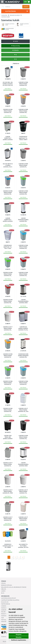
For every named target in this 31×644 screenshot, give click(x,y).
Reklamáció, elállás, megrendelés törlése (14, 587)
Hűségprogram (6, 610)
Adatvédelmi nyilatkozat (9, 598)
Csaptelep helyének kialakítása (10, 600)
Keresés (26, 7)
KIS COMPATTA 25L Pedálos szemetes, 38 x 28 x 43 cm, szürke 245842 (23, 547)
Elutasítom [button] (19, 637)
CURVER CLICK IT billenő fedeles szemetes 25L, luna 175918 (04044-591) (23, 411)
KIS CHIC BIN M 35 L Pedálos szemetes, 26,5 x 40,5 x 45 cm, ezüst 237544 (8, 167)
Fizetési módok (6, 604)
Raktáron (16, 63)
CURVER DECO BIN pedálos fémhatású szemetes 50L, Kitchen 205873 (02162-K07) (23, 357)
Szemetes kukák (6, 17)
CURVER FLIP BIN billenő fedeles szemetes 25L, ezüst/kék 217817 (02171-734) (23, 248)
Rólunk (3, 612)
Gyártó (3, 591)
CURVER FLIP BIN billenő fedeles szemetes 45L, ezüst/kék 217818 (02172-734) (8, 194)
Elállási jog (5, 602)
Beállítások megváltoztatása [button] (19, 640)
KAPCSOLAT (4, 620)
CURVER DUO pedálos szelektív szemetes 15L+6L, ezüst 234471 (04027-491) (23, 330)
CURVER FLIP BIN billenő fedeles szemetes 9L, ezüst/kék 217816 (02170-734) (23, 384)
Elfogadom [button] (19, 635)
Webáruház (4, 15)
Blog (3, 593)
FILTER (15, 41)
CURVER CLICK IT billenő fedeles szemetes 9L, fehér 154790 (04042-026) (8, 493)
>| (23, 557)
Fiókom (3, 583)
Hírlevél (4, 589)
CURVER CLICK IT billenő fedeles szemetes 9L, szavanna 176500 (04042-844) (23, 520)
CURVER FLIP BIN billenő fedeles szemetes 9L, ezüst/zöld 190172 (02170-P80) (8, 384)
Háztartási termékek (15, 15)
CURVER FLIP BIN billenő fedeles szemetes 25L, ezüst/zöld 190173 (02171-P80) (8, 276)
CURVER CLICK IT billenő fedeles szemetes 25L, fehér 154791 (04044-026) (8, 330)
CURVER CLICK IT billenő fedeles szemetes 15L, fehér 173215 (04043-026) (23, 493)
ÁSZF (3, 618)
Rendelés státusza (7, 585)
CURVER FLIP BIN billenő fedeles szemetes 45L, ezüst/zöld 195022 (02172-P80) (23, 194)
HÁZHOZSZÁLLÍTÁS (6, 616)
